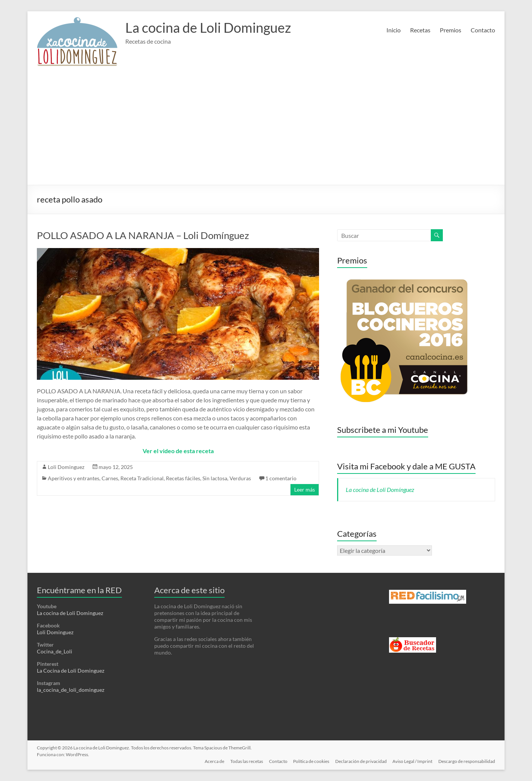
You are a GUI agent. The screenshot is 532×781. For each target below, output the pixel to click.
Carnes (110, 478)
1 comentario (281, 478)
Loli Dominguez (66, 467)
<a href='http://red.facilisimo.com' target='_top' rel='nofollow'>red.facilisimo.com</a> (428, 597)
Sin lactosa (215, 478)
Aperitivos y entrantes (74, 478)
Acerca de (214, 761)
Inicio (394, 30)
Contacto (483, 30)
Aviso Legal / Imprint (412, 761)
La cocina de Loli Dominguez (208, 27)
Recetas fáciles (183, 478)
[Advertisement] (266, 128)
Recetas (420, 30)
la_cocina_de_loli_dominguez (71, 690)
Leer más (305, 489)
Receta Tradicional (142, 478)
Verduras (240, 478)
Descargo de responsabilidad (467, 761)
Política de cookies (311, 761)
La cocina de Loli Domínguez (380, 489)
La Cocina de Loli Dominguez (71, 671)
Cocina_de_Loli (55, 651)
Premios (451, 30)
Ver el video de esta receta (178, 451)
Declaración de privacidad (361, 761)
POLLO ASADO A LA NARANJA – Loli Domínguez (143, 235)
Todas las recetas (246, 761)
